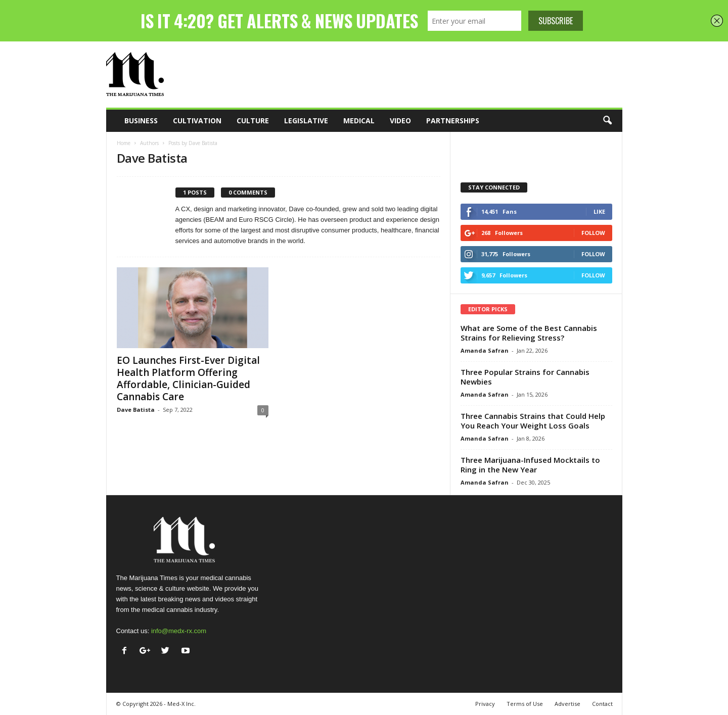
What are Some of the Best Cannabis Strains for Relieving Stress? (529, 333)
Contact (602, 704)
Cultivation (197, 121)
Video (400, 121)
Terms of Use (525, 704)
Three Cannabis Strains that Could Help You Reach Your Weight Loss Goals (533, 421)
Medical (359, 121)
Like (599, 211)
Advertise (567, 704)
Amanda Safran (485, 350)
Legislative (306, 121)
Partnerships (453, 121)
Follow (593, 233)
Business (141, 121)
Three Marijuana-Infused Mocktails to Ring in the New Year (530, 465)
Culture (253, 121)
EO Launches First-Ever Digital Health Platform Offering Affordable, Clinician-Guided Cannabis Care (188, 378)
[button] (607, 121)
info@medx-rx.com (179, 631)
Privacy (485, 704)
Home (124, 143)
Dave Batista (136, 410)
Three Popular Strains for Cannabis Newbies (525, 377)
